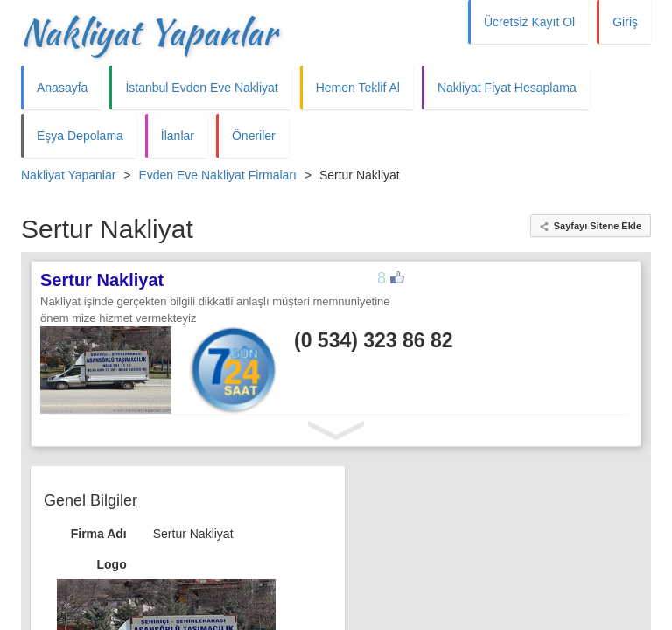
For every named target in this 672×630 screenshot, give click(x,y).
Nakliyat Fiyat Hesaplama (507, 87)
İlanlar (178, 136)
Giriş (625, 22)
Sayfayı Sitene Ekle (598, 226)
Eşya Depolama (80, 136)
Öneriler (254, 136)
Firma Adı (99, 534)
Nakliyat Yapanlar (149, 32)
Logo (112, 564)
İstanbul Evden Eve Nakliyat (201, 87)
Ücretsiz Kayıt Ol (529, 22)
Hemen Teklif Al (358, 87)
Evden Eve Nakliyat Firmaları (217, 175)
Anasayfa (62, 87)
